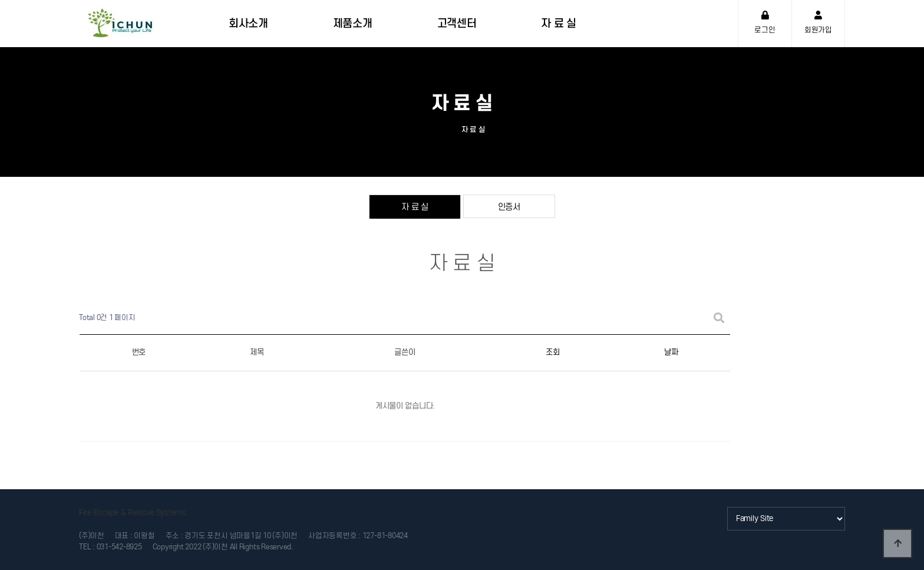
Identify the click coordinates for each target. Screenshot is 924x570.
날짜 (671, 352)
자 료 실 (415, 207)
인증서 (509, 207)
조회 (552, 352)
